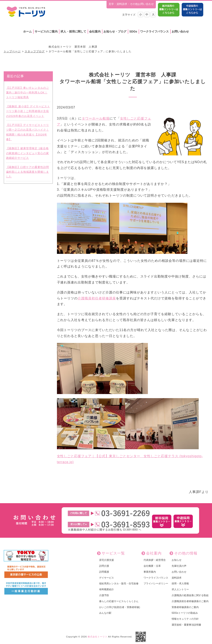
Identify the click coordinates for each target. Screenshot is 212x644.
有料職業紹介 (107, 589)
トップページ (12, 51)
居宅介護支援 (107, 560)
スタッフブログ (35, 51)
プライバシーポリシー (156, 584)
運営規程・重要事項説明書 (186, 625)
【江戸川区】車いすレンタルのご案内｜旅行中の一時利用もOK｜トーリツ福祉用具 (28, 93)
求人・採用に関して (73, 31)
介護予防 (104, 595)
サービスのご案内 (46, 31)
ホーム (27, 31)
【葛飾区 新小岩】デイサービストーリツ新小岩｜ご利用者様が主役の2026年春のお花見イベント (28, 111)
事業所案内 (150, 572)
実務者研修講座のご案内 (185, 607)
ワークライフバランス (154, 31)
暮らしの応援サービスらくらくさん (119, 601)
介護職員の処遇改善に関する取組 (190, 595)
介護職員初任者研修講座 (97, 298)
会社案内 (95, 31)
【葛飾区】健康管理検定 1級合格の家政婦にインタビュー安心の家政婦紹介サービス (28, 153)
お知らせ (177, 560)
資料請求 (177, 578)
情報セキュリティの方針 (185, 619)
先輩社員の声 (179, 566)
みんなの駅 (105, 613)
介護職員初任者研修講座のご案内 (190, 601)
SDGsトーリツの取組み (185, 613)
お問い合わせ (180, 31)
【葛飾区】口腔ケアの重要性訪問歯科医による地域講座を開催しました (28, 172)
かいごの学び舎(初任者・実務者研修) (120, 607)
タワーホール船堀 (96, 118)
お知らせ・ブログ (115, 31)
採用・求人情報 (180, 584)
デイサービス (107, 578)
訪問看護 (104, 572)
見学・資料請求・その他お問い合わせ (131, 4)
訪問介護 (104, 566)
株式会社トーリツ (97, 637)
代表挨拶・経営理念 (155, 560)
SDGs (133, 31)
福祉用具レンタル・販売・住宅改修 (119, 584)
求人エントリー (180, 589)
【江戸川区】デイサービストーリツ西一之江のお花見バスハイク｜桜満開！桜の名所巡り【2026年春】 (28, 132)
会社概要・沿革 (152, 566)
